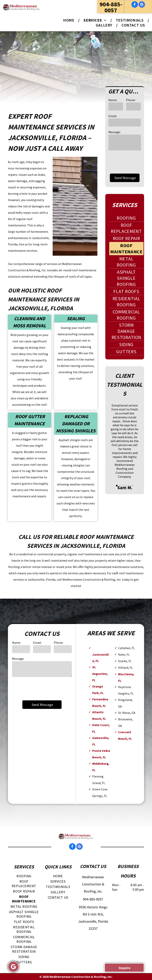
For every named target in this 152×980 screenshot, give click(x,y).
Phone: (131, 100)
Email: (113, 116)
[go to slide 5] (129, 486)
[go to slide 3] (123, 486)
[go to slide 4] (126, 486)
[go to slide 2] (120, 486)
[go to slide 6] (133, 486)
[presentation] (42, 688)
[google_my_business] (142, 5)
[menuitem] (69, 20)
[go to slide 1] (117, 486)
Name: (113, 100)
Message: (115, 132)
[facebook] (135, 5)
